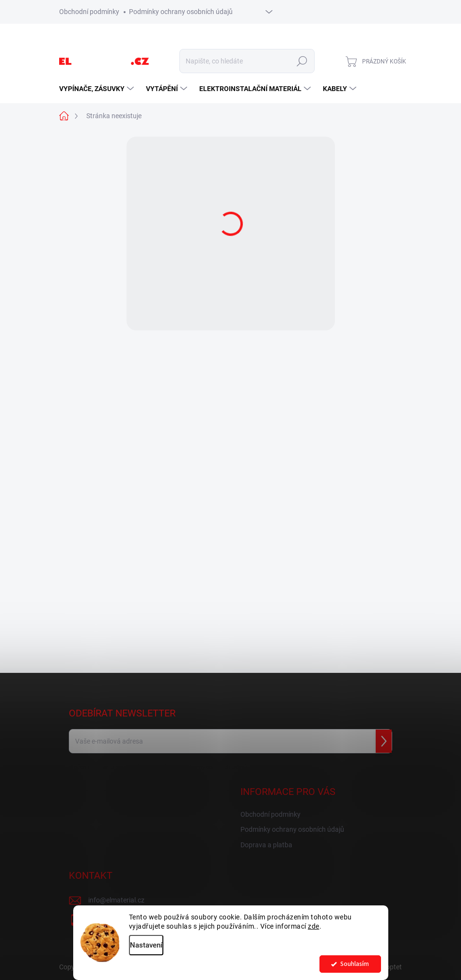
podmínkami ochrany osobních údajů (198, 767)
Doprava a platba (266, 845)
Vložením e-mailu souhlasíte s (158, 767)
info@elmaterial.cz (116, 900)
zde (314, 926)
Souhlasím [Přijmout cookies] (355, 964)
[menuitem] (98, 89)
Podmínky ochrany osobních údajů (181, 12)
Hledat (302, 61)
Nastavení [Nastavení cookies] (146, 945)
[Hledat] (247, 61)
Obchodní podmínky (89, 12)
